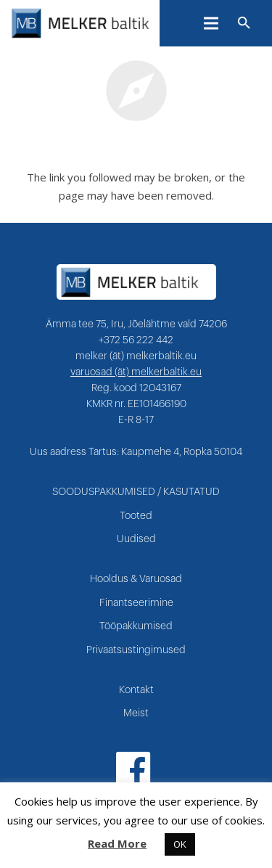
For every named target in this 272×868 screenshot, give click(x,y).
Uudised (136, 539)
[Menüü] (211, 23)
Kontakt (136, 690)
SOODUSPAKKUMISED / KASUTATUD (136, 492)
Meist (136, 713)
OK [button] (180, 844)
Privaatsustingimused (136, 650)
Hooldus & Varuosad (136, 579)
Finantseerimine (136, 603)
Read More (117, 843)
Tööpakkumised (136, 626)
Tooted (136, 516)
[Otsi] (244, 23)
